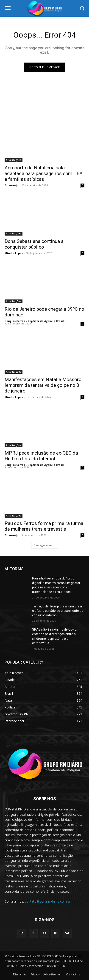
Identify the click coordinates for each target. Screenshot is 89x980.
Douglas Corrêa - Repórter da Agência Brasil (34, 321)
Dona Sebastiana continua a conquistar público (34, 244)
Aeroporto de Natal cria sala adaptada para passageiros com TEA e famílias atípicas (44, 173)
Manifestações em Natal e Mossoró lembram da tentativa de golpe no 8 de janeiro (43, 385)
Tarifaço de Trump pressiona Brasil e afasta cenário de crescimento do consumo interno (58, 611)
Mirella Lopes (14, 253)
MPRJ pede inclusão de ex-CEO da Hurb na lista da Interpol (41, 456)
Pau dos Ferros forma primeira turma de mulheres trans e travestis (44, 526)
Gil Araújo (11, 185)
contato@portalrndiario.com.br (48, 901)
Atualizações (14, 160)
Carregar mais (45, 545)
